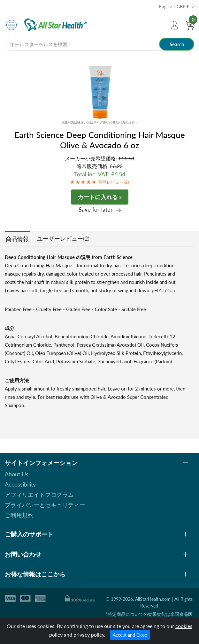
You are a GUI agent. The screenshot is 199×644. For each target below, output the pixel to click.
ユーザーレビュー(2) (63, 238)
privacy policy (89, 635)
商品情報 (17, 239)
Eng (163, 7)
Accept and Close (130, 635)
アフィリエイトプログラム (39, 495)
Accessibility (20, 484)
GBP (183, 7)
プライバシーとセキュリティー (45, 505)
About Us (17, 474)
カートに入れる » (100, 197)
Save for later (96, 209)
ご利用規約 (19, 515)
